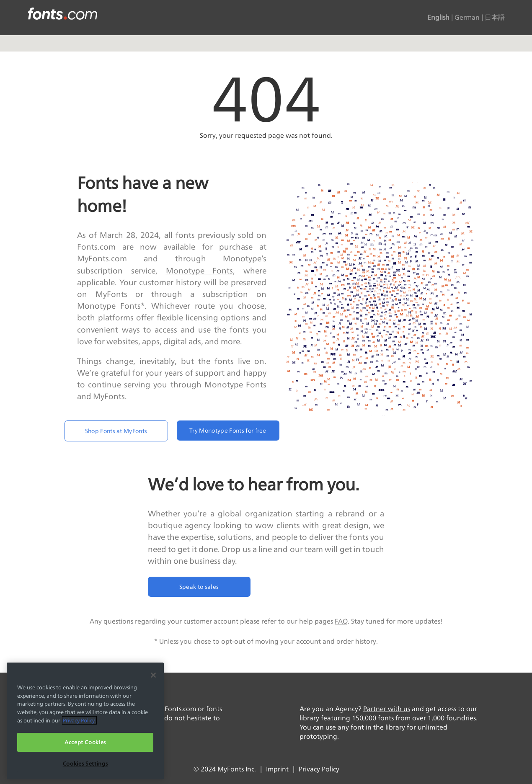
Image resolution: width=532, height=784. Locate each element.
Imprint (277, 769)
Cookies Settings (85, 763)
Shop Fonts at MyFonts (116, 431)
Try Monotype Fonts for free (228, 430)
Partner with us (387, 709)
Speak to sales (199, 587)
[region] (85, 721)
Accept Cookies (85, 742)
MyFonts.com (102, 258)
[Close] (153, 675)
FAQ (341, 621)
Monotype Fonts (200, 271)
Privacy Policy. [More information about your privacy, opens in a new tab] (79, 720)
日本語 (495, 18)
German (467, 18)
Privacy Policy (319, 769)
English (438, 18)
